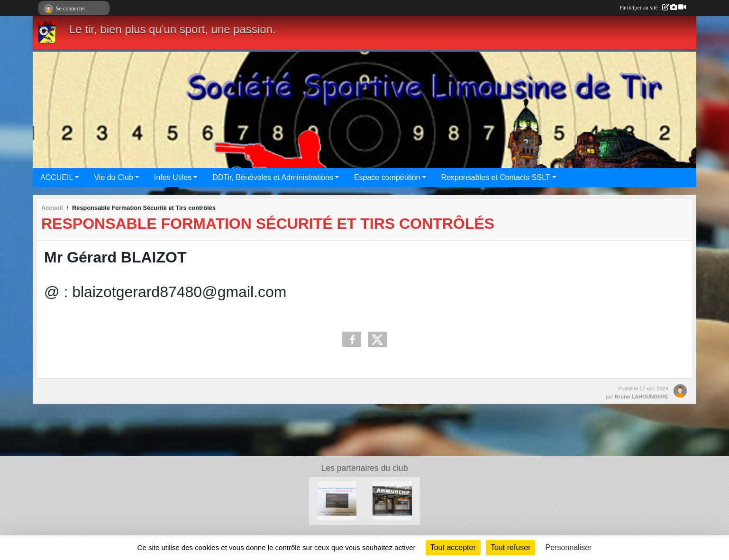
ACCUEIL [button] (57, 177)
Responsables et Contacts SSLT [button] (496, 177)
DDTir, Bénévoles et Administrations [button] (273, 177)
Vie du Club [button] (113, 177)
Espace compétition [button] (387, 177)
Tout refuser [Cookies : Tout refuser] (510, 547)
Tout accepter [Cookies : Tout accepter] (453, 547)
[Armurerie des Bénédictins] (392, 501)
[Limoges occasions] (337, 501)
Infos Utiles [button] (173, 177)
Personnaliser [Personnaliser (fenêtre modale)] (569, 547)
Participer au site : (653, 8)
